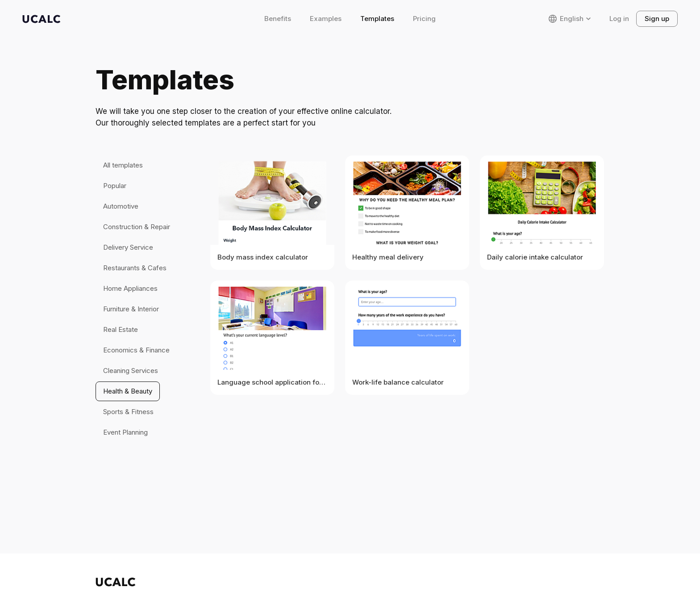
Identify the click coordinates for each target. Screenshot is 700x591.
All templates (123, 165)
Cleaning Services (131, 371)
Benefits (278, 19)
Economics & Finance (136, 350)
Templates (377, 19)
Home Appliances (130, 288)
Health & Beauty (128, 391)
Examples (326, 19)
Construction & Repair (137, 227)
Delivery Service (128, 247)
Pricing (424, 19)
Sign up (657, 19)
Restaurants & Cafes (135, 268)
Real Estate (121, 329)
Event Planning (125, 432)
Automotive (121, 206)
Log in (619, 19)
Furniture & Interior (131, 309)
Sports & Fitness (128, 412)
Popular (115, 186)
